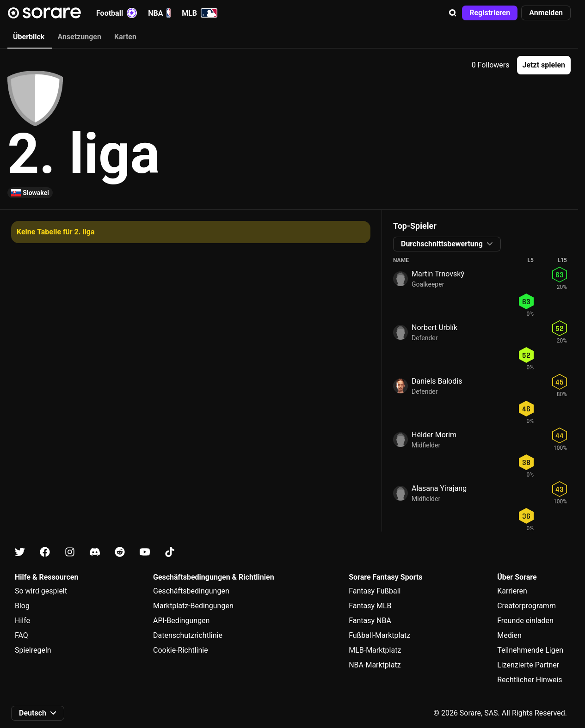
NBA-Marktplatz (375, 665)
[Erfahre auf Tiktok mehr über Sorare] (170, 552)
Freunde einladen (525, 621)
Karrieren (512, 591)
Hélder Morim (434, 435)
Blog (22, 606)
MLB (200, 13)
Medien (509, 635)
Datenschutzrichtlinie (188, 635)
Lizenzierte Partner (528, 665)
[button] (453, 13)
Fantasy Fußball (375, 591)
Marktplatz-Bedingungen (193, 606)
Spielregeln (33, 650)
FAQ (22, 635)
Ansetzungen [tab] (79, 37)
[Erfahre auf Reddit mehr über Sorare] (120, 552)
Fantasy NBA (370, 621)
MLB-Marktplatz (375, 650)
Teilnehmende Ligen (530, 650)
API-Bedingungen (181, 621)
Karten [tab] (125, 37)
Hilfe (22, 621)
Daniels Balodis (437, 381)
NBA (159, 13)
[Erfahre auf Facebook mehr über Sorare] (45, 552)
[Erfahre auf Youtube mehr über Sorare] (145, 552)
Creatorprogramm (526, 606)
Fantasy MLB (370, 606)
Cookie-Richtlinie (181, 650)
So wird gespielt (41, 591)
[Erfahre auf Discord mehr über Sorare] (95, 552)
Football (117, 13)
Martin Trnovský (438, 274)
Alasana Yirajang (439, 488)
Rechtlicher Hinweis (530, 680)
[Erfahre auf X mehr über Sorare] (20, 552)
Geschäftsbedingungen (191, 591)
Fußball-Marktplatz (379, 635)
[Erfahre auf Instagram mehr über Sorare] (70, 552)
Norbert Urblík (434, 327)
